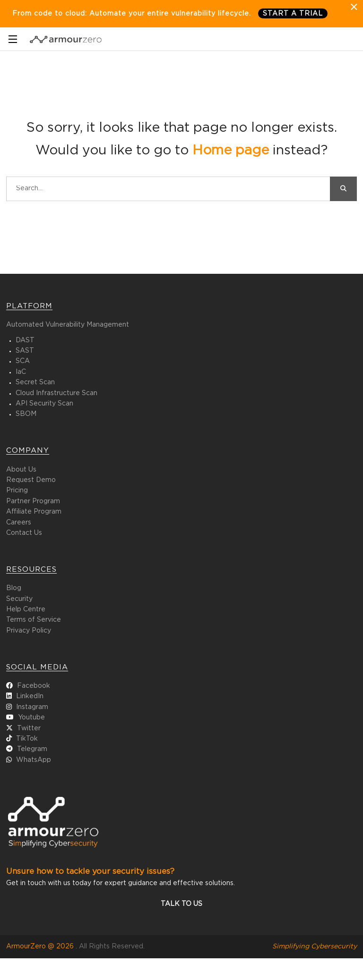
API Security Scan (44, 404)
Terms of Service (34, 620)
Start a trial (293, 14)
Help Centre (26, 609)
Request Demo (31, 480)
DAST (25, 340)
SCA (23, 361)
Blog (14, 588)
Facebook (34, 686)
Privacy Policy (29, 631)
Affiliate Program (34, 512)
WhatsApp (34, 760)
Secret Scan (35, 382)
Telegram (32, 749)
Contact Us (24, 533)
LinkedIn (30, 696)
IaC (21, 372)
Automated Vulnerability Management (68, 325)
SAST (25, 351)
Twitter (29, 728)
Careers (19, 523)
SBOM (26, 414)
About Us (21, 470)
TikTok (27, 739)
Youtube (31, 718)
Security (19, 599)
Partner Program (33, 501)
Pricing (17, 490)
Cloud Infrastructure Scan (56, 393)
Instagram (32, 707)
